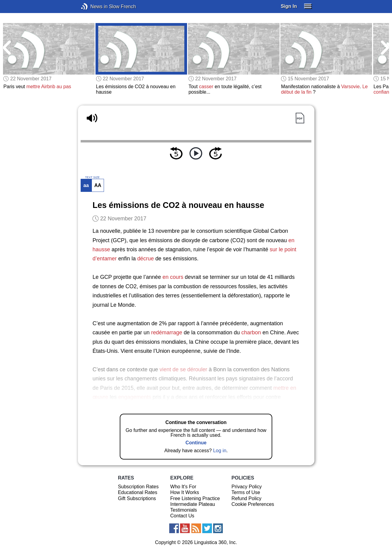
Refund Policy (247, 498)
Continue (196, 443)
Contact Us (182, 516)
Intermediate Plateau (193, 504)
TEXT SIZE (92, 177)
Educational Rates (138, 492)
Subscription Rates (138, 487)
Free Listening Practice (195, 498)
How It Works (185, 492)
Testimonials (184, 510)
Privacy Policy (247, 487)
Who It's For (183, 487)
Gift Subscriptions (137, 498)
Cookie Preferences (253, 504)
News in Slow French (94, 7)
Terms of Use (246, 492)
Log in (220, 451)
